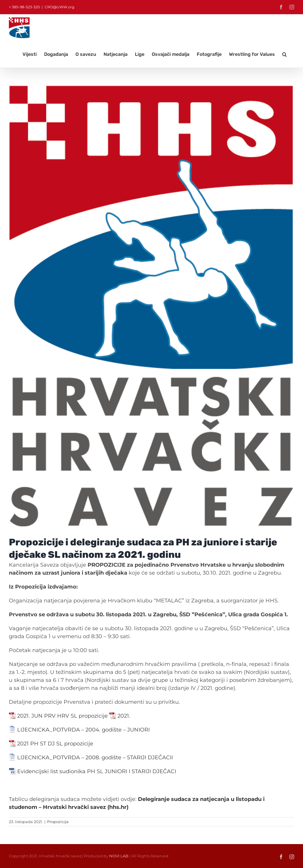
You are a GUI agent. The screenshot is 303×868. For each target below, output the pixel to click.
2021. (124, 716)
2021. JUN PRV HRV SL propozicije (62, 716)
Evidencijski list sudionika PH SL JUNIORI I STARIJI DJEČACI (97, 771)
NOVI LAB (119, 856)
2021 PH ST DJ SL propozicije (55, 744)
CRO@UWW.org (59, 7)
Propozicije (58, 822)
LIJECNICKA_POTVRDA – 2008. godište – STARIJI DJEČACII (95, 758)
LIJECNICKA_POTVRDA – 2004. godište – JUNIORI (83, 730)
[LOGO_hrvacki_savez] (151, 307)
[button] (285, 54)
